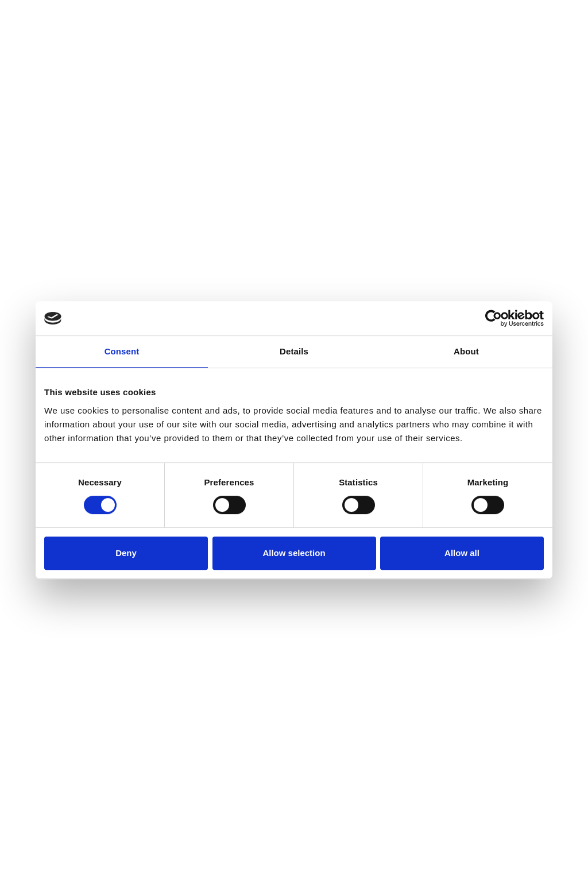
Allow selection (294, 553)
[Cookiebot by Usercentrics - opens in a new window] (494, 318)
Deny (126, 553)
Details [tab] (294, 351)
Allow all (462, 553)
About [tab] (466, 351)
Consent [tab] (122, 351)
